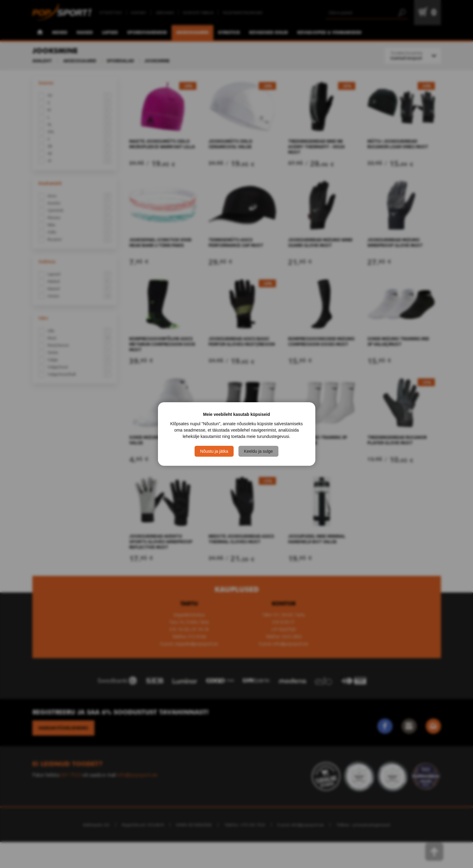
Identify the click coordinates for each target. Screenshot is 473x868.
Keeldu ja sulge (258, 451)
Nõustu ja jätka (214, 451)
